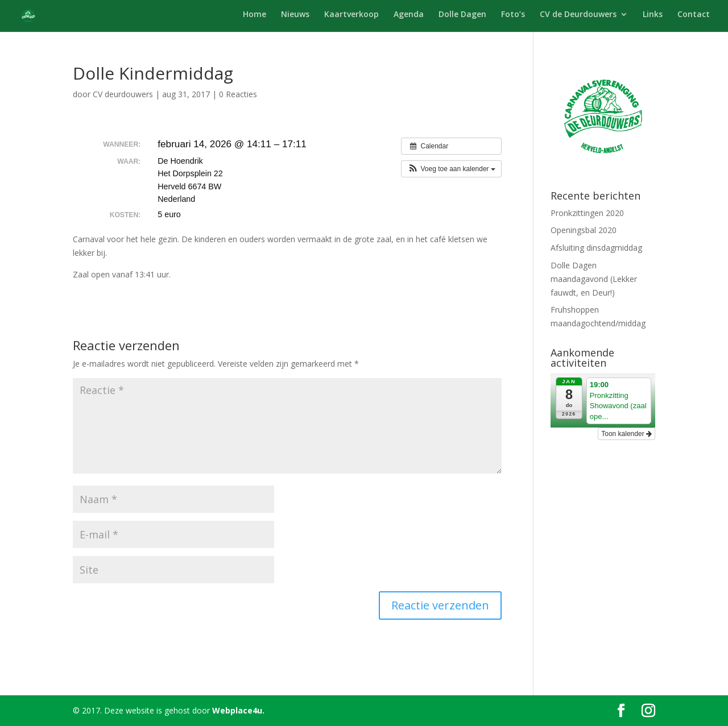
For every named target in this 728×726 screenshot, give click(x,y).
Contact (694, 15)
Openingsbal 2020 (584, 230)
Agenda (409, 15)
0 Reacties (238, 94)
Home (255, 15)
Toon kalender (626, 434)
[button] (451, 169)
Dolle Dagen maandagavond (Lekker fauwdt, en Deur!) (594, 279)
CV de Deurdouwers (578, 15)
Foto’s (513, 15)
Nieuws (295, 15)
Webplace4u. (238, 710)
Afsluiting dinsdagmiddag (596, 248)
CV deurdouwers (123, 94)
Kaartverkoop (351, 15)
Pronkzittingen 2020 (587, 213)
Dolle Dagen (462, 15)
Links (653, 15)
